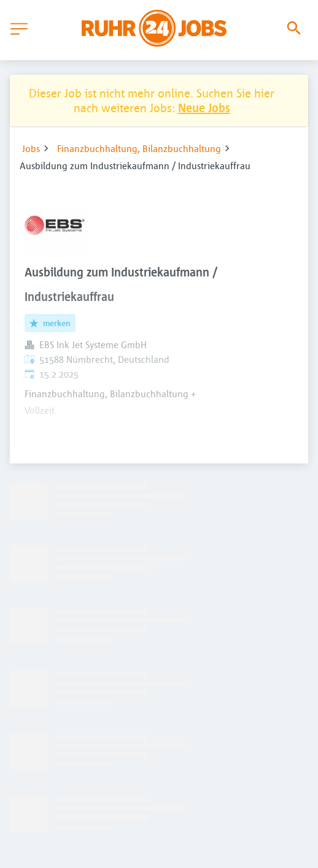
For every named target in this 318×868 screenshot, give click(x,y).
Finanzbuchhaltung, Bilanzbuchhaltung (139, 148)
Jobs (31, 148)
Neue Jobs (204, 108)
